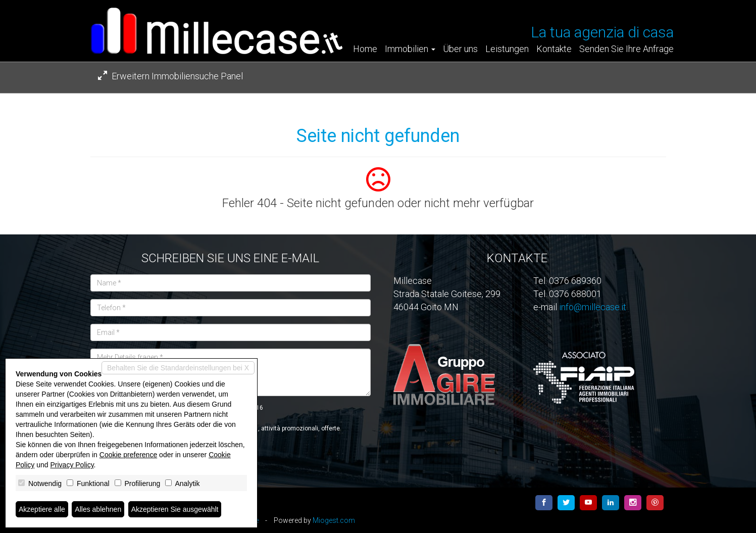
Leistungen (507, 49)
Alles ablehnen (98, 509)
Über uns (460, 49)
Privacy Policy (72, 465)
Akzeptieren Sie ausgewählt (175, 509)
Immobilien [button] (410, 49)
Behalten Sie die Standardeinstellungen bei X (178, 368)
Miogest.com (334, 520)
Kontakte (554, 49)
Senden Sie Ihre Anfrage (626, 49)
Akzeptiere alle (42, 509)
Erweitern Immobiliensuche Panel (170, 76)
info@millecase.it (593, 307)
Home (365, 49)
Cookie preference (128, 455)
